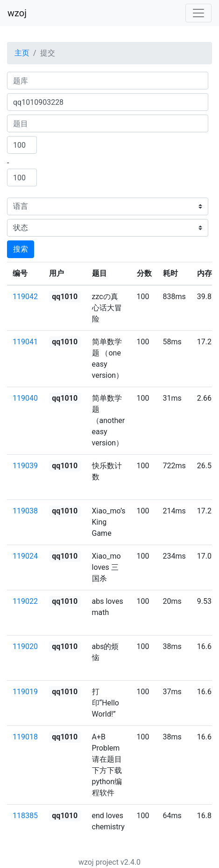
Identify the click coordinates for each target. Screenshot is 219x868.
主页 (22, 53)
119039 (25, 466)
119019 (25, 692)
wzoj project (99, 862)
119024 (25, 556)
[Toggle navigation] (198, 13)
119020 (25, 646)
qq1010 (65, 297)
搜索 (21, 249)
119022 (25, 601)
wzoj (17, 13)
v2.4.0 (131, 862)
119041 (25, 342)
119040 (25, 398)
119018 (25, 737)
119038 (25, 511)
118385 (25, 816)
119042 (25, 297)
